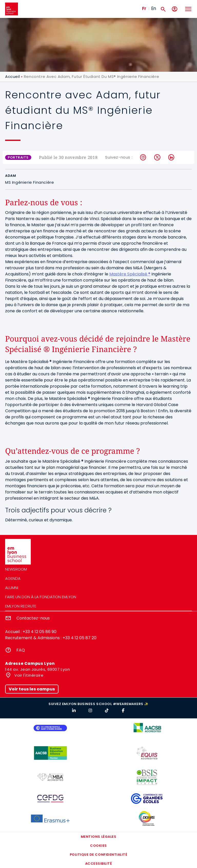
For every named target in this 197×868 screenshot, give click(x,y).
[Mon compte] (175, 9)
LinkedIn (171, 157)
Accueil (12, 76)
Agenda (13, 578)
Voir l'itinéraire (28, 675)
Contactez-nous (33, 618)
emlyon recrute (21, 606)
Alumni (12, 588)
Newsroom (16, 569)
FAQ (21, 650)
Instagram (143, 157)
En (154, 8)
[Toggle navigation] (188, 9)
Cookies (98, 846)
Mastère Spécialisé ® (130, 274)
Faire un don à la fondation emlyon (41, 597)
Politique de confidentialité (99, 855)
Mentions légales (98, 837)
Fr (144, 8)
